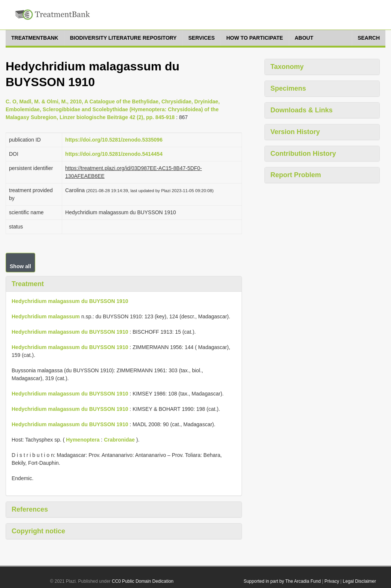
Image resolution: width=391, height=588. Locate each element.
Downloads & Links (301, 110)
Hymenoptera (83, 440)
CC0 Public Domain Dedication (143, 581)
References (30, 509)
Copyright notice (38, 531)
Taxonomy (287, 67)
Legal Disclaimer (359, 581)
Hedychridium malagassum (46, 316)
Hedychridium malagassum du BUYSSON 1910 (70, 301)
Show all (20, 266)
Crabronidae (119, 440)
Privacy (332, 581)
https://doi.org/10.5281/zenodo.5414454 (114, 154)
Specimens (288, 88)
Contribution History (303, 154)
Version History (295, 132)
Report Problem (296, 175)
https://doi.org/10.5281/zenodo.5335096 (114, 140)
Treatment (28, 284)
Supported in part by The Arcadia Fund (282, 581)
